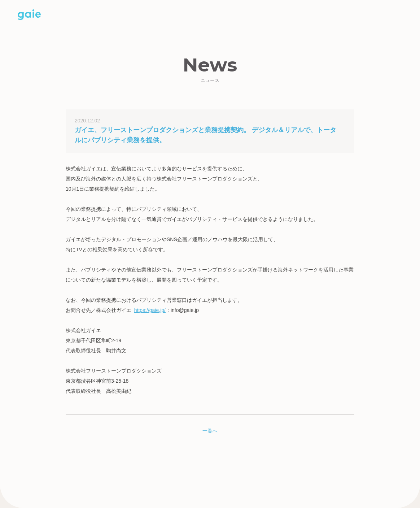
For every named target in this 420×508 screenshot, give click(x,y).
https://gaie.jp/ (150, 310)
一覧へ (210, 431)
